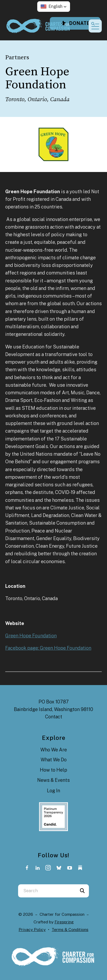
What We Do (54, 760)
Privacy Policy (32, 930)
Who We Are (54, 750)
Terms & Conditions (70, 930)
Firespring (64, 922)
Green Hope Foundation (31, 636)
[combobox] (47, 891)
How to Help (53, 770)
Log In (53, 791)
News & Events (53, 780)
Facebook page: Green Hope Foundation (48, 648)
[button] (54, 7)
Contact (54, 717)
